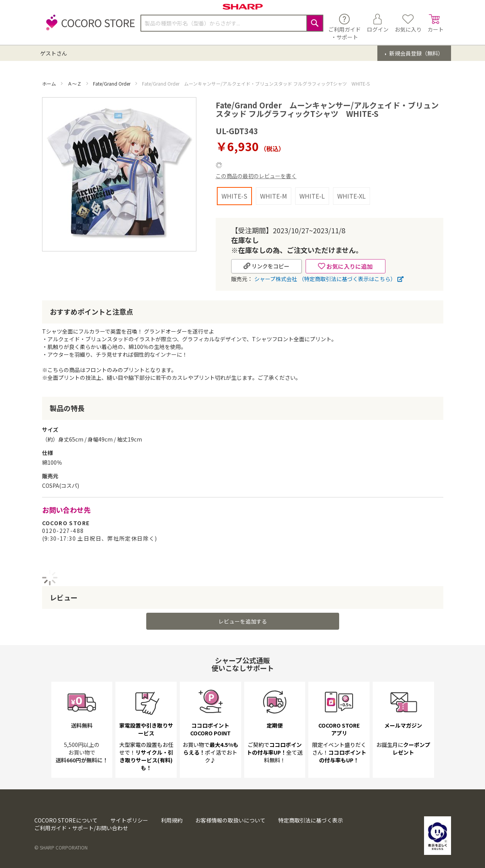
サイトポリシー (129, 820)
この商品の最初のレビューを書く (256, 176)
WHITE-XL (351, 196)
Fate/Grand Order (112, 83)
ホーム (50, 83)
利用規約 (172, 820)
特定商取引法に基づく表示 (311, 820)
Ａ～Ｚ (75, 83)
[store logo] (88, 27)
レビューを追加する (243, 621)
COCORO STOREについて (66, 820)
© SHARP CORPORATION (61, 847)
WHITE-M (274, 196)
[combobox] (232, 23)
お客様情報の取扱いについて (230, 820)
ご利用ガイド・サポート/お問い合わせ (81, 828)
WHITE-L (312, 196)
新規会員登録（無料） (416, 53)
